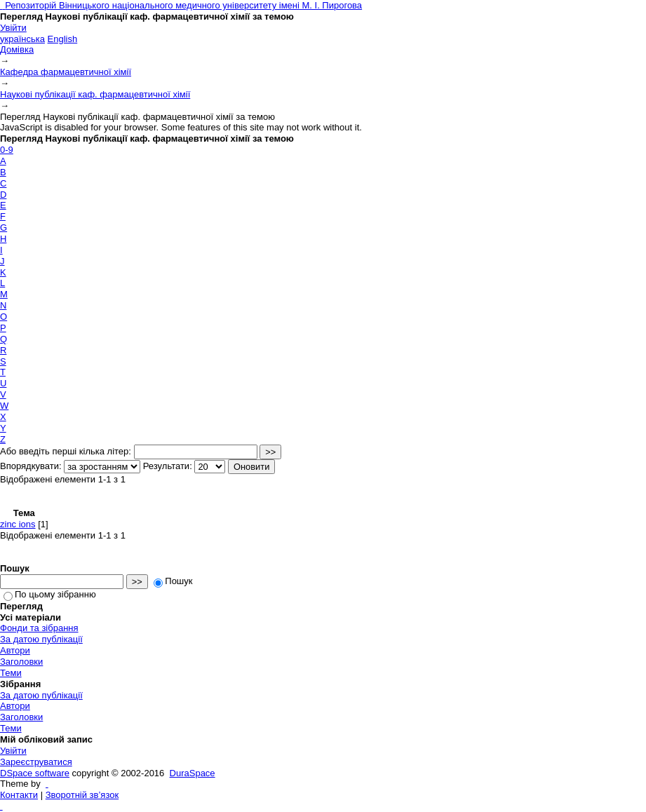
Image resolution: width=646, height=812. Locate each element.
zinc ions (18, 524)
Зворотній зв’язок (82, 795)
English (63, 39)
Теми (11, 673)
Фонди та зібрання (39, 628)
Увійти (13, 28)
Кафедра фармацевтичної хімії (66, 72)
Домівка (17, 49)
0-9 (7, 150)
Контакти (19, 795)
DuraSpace (193, 773)
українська (22, 39)
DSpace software (35, 773)
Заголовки (21, 662)
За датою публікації (41, 639)
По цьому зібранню (50, 594)
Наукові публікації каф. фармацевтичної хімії (95, 94)
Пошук (173, 581)
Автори (15, 650)
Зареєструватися (36, 762)
